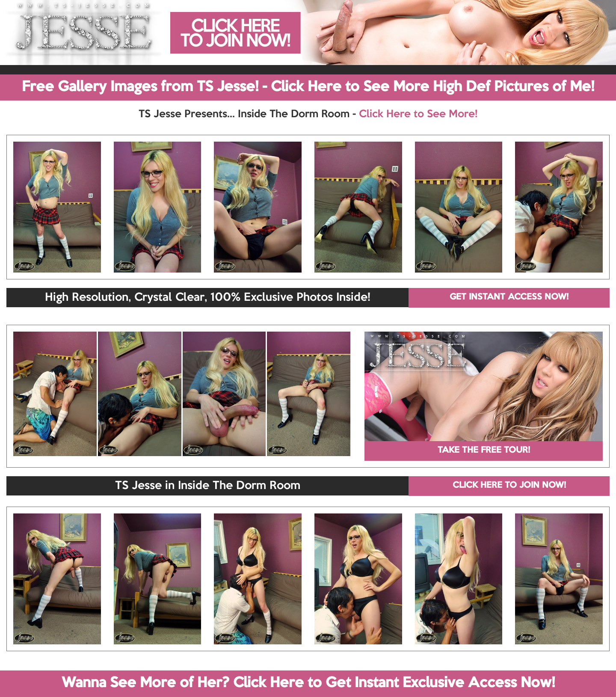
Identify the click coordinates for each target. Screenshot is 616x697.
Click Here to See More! (418, 114)
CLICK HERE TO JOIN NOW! (509, 486)
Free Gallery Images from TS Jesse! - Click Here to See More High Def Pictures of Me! (308, 87)
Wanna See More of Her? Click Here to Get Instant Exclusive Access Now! (308, 683)
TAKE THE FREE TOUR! (484, 451)
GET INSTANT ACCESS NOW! (509, 297)
